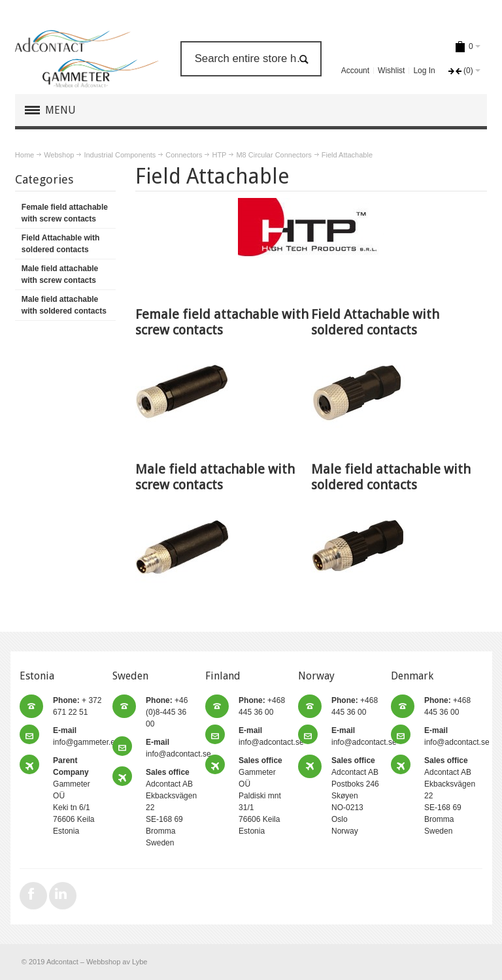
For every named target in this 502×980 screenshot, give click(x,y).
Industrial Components (120, 155)
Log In (424, 71)
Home (25, 155)
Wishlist (391, 71)
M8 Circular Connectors (274, 155)
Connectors (184, 155)
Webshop (59, 155)
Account (355, 71)
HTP (219, 155)
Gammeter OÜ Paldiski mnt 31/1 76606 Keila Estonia (260, 796)
